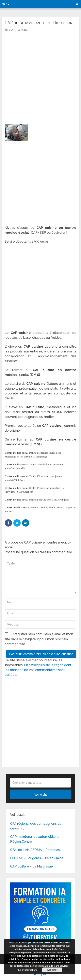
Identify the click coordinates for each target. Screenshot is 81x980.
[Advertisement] (40, 77)
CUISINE (23, 30)
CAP (12, 30)
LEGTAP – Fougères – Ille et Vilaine (37, 858)
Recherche (40, 795)
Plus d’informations (27, 970)
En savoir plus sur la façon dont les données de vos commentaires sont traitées (38, 670)
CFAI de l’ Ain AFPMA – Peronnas (35, 850)
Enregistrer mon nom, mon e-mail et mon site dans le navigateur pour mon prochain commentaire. (39, 639)
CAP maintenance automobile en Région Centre (35, 839)
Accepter (52, 970)
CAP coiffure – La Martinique (31, 866)
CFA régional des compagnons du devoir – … (36, 826)
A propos (40, 974)
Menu (5, 4)
